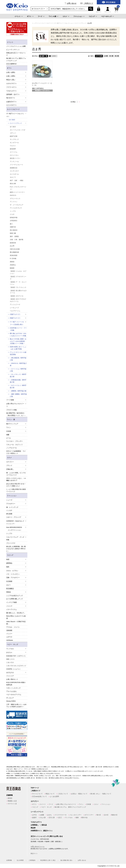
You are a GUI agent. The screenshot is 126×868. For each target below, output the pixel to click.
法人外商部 (20, 860)
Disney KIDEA (11, 701)
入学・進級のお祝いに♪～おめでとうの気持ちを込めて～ (16, 706)
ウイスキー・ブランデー (14, 441)
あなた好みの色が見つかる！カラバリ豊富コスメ (16, 485)
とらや (12, 214)
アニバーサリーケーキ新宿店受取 (18, 353)
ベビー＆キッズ (106, 16)
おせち (49, 815)
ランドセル (69, 817)
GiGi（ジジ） (11, 659)
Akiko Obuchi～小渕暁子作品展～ (16, 623)
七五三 (60, 817)
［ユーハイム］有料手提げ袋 (18, 370)
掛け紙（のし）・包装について (101, 794)
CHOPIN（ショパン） (14, 669)
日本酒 (89, 804)
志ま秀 (12, 246)
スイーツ (43, 804)
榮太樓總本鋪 (14, 252)
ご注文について (63, 794)
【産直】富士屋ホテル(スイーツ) (18, 292)
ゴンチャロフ (14, 171)
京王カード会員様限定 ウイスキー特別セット (16, 452)
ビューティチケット (13, 50)
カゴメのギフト (12, 105)
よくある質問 (54, 796)
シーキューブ (14, 308)
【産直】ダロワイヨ (17, 296)
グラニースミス (15, 199)
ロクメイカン (14, 155)
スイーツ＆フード (13, 109)
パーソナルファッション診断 (16, 46)
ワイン (81, 804)
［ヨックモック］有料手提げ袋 (18, 376)
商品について (50, 794)
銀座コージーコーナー (17, 192)
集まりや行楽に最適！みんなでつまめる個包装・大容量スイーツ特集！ (18, 341)
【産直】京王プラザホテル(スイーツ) (18, 300)
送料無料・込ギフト (13, 94)
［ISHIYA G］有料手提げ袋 (18, 364)
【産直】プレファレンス (18, 287)
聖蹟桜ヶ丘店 (12, 801)
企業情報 (9, 860)
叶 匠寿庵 (13, 259)
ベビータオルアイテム (14, 695)
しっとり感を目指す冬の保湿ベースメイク (16, 490)
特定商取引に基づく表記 (48, 860)
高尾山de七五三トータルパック (16, 54)
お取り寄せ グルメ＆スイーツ (66, 804)
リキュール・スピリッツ (14, 445)
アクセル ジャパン (13, 627)
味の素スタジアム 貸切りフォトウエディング (16, 59)
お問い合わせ (72, 3)
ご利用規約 (32, 860)
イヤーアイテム (12, 609)
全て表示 (12, 120)
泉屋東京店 (14, 168)
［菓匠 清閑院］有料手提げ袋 (18, 395)
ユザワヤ (9, 637)
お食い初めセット (12, 679)
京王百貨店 (110, 866)
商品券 (33, 828)
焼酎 (8, 435)
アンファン (14, 202)
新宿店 (10, 798)
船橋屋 (12, 268)
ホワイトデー (89, 815)
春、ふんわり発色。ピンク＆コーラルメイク (16, 474)
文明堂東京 (14, 221)
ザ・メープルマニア (17, 205)
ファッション (78, 16)
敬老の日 (114, 815)
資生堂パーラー (15, 158)
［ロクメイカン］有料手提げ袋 (18, 387)
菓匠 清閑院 (14, 236)
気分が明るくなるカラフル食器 (16, 617)
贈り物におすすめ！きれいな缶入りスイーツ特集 (18, 335)
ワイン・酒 (11, 419)
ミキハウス (10, 662)
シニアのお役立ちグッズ (14, 596)
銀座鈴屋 (13, 243)
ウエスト (13, 146)
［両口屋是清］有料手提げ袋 (18, 359)
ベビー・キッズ (12, 644)
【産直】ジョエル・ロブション (18, 272)
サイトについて (37, 794)
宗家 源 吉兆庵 (15, 249)
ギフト (29, 16)
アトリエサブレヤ (16, 208)
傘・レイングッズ (12, 507)
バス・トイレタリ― (13, 574)
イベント (18, 16)
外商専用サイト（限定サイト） (42, 831)
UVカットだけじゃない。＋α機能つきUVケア (16, 479)
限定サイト (34, 854)
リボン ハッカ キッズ (13, 688)
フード (40, 16)
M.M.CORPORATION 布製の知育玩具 (16, 684)
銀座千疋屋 (14, 136)
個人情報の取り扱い (67, 860)
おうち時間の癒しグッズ (14, 599)
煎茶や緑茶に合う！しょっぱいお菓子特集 (18, 348)
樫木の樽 (13, 184)
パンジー (9, 634)
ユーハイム (14, 152)
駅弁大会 (85, 817)
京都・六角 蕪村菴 (17, 240)
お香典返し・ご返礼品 (39, 825)
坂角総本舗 (14, 217)
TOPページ (35, 788)
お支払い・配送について (79, 794)
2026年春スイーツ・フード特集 (18, 329)
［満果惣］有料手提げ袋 (18, 391)
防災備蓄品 (10, 589)
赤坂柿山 (13, 265)
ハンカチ (9, 510)
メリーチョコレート (17, 165)
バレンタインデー (75, 815)
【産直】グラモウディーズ (18, 278)
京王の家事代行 (12, 64)
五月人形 (52, 817)
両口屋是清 (14, 230)
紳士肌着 (9, 514)
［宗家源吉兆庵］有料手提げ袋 (18, 381)
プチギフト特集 (12, 410)
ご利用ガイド (88, 3)
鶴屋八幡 (13, 233)
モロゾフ (13, 177)
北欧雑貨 (9, 630)
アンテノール (14, 162)
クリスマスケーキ (61, 815)
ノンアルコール (12, 448)
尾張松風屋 (14, 255)
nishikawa (10, 640)
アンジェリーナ (15, 304)
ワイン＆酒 (52, 16)
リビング (92, 16)
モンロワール (14, 143)
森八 (11, 224)
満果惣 (12, 262)
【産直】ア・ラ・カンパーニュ (18, 283)
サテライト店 (12, 804)
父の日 (106, 815)
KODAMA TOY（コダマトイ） (16, 656)
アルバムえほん (12, 691)
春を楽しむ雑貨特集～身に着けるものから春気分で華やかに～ (16, 549)
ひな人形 (43, 817)
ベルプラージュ (15, 311)
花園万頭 (13, 227)
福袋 (77, 817)
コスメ (65, 16)
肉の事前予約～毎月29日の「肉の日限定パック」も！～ (16, 414)
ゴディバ (13, 133)
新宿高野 (13, 149)
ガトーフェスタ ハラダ (18, 130)
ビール (9, 438)
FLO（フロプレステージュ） (18, 188)
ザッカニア (10, 698)
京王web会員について (40, 796)
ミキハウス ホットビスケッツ (16, 666)
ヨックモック (14, 139)
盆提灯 (34, 817)
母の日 (99, 815)
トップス (13, 211)
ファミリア (10, 676)
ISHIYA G (13, 195)
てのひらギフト (36, 822)
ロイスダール (14, 174)
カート (117, 10)
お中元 (34, 815)
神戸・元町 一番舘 (17, 180)
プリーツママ (11, 543)
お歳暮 (42, 815)
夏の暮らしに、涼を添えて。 (16, 613)
